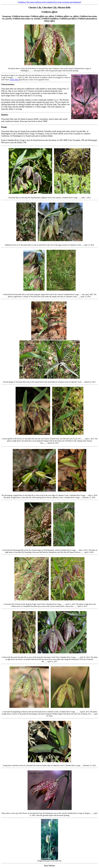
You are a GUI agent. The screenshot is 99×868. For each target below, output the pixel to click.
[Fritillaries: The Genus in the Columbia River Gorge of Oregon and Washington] (49, 2)
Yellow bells (14, 80)
